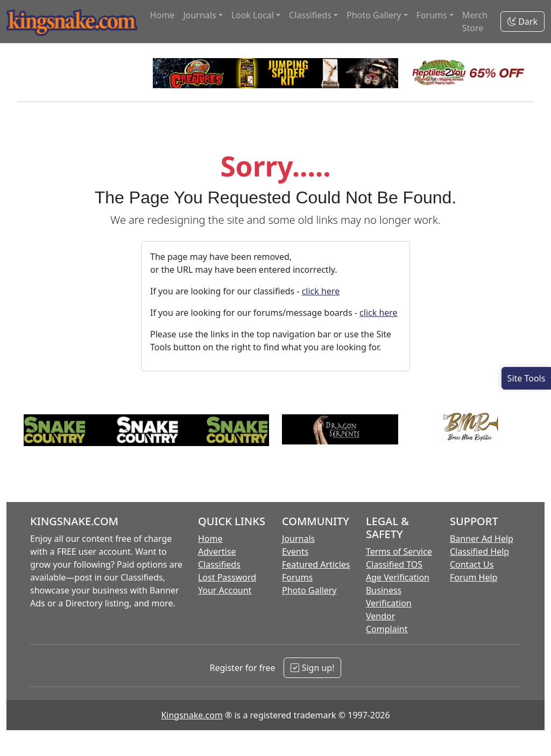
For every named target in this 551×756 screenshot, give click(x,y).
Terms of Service (399, 552)
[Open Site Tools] (526, 378)
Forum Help (474, 577)
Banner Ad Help (482, 539)
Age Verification (398, 577)
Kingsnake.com (192, 715)
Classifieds (219, 564)
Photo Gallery (309, 590)
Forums (297, 577)
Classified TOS (394, 564)
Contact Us (472, 564)
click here (321, 291)
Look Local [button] (253, 15)
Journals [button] (199, 15)
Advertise (217, 552)
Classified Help (479, 552)
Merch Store (475, 22)
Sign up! (312, 668)
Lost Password (227, 577)
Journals (298, 539)
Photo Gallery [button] (374, 15)
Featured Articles (316, 564)
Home (163, 15)
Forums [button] (432, 15)
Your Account (225, 590)
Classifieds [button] (310, 15)
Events (295, 552)
